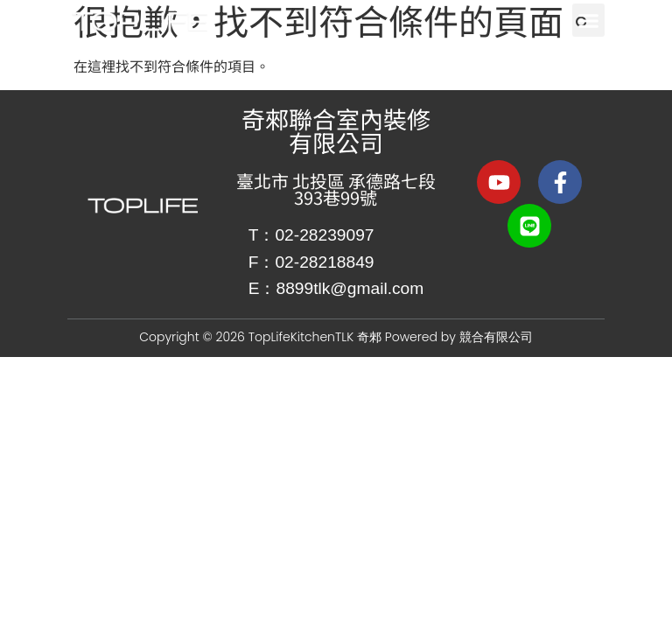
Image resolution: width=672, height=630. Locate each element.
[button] (589, 20)
